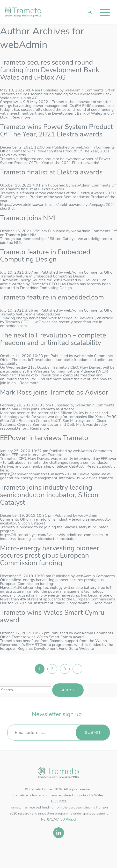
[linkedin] (59, 833)
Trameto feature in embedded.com (52, 297)
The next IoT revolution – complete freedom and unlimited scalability (53, 339)
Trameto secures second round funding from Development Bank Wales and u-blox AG (50, 70)
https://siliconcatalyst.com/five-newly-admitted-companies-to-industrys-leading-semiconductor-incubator (55, 537)
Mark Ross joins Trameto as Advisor (54, 392)
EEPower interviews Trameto (44, 438)
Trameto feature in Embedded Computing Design (45, 256)
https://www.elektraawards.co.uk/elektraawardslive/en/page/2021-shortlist (58, 207)
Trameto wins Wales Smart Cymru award (52, 616)
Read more (21, 117)
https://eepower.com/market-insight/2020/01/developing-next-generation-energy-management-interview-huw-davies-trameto (57, 476)
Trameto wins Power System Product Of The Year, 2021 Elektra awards (56, 131)
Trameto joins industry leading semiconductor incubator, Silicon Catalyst (49, 495)
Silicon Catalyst (70, 466)
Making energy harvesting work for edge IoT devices (48, 318)
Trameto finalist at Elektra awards (51, 172)
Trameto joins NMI (28, 218)
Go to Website (81, 649)
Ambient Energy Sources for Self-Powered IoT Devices (50, 280)
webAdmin (74, 90)
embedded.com (13, 326)
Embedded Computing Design (46, 288)
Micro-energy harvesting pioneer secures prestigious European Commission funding (50, 556)
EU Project (68, 819)
